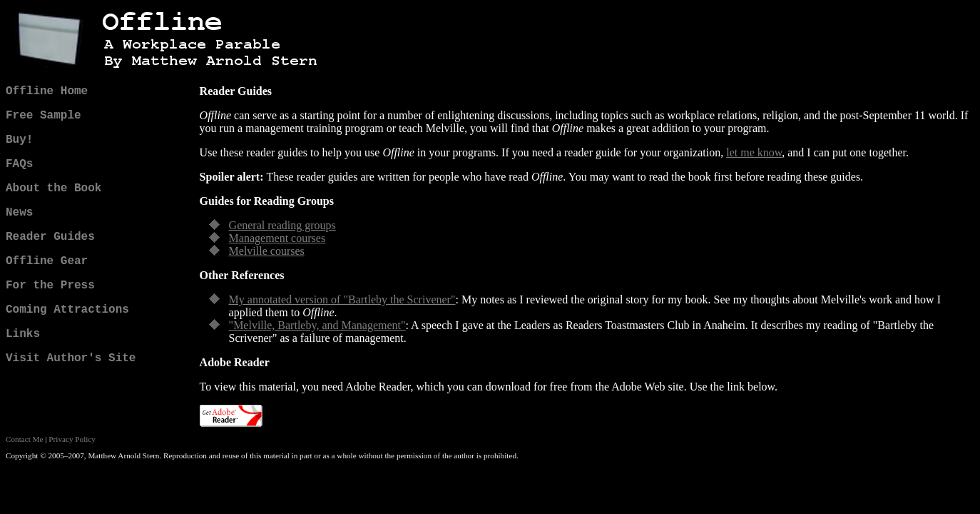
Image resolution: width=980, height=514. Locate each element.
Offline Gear (47, 261)
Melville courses (267, 251)
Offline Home (47, 91)
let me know (754, 152)
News (19, 213)
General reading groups (282, 225)
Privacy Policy (72, 439)
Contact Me (25, 439)
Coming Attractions (67, 310)
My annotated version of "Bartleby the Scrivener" (342, 299)
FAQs (19, 164)
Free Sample (44, 116)
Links (23, 334)
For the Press (50, 286)
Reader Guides (50, 237)
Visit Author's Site (71, 358)
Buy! (19, 140)
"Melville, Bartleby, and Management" (317, 325)
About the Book (53, 188)
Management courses (277, 238)
